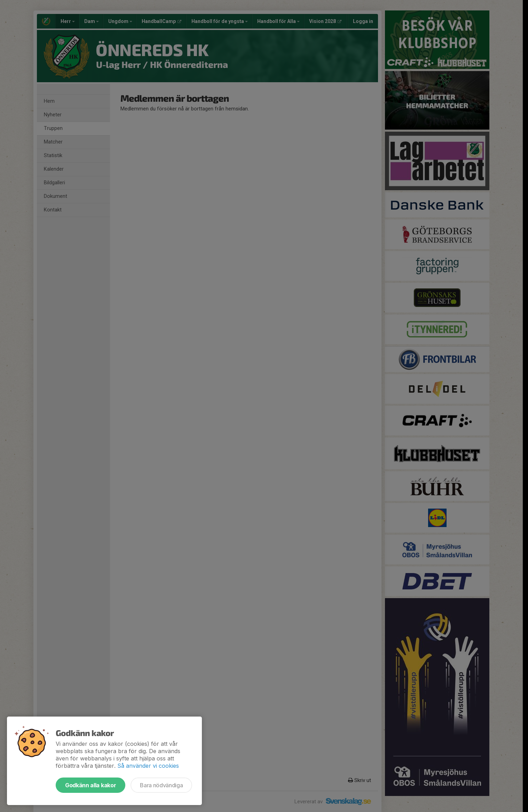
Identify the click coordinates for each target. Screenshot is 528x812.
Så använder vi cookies (148, 766)
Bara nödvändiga (161, 785)
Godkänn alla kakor (90, 785)
